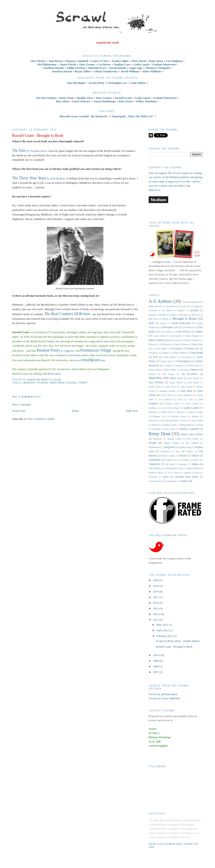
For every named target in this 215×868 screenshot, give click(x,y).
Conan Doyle (159, 336)
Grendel (167, 366)
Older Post (132, 411)
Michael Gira (159, 416)
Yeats (177, 473)
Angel (197, 306)
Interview (155, 378)
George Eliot (166, 361)
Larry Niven (167, 395)
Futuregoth (186, 357)
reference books (156, 481)
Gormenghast (183, 361)
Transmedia (155, 460)
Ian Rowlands (190, 374)
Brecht (166, 319)
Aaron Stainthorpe (104, 101)
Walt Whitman (155, 468)
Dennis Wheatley (192, 340)
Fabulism (153, 353)
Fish (155, 357)
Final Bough (196, 353)
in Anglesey (56, 351)
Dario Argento (192, 336)
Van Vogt (169, 464)
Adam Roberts (155, 306)
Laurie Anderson (185, 395)
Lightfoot (153, 408)
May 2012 (163, 625)
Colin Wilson (183, 332)
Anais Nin (185, 306)
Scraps (152, 443)
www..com (90, 360)
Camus (163, 323)
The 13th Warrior (184, 451)
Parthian (156, 425)
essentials (153, 477)
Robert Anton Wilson (192, 434)
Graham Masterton (165, 98)
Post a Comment (21, 404)
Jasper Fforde (176, 383)
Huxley (152, 374)
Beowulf (195, 315)
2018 (156, 591)
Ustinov (196, 460)
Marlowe (181, 412)
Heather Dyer (85, 98)
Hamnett (179, 366)
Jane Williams (156, 383)
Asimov (181, 310)
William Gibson (156, 473)
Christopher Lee (169, 327)
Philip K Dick (170, 425)
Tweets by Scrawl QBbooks (164, 698)
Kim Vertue (126, 101)
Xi (169, 473)
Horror (195, 370)
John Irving (186, 387)
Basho (173, 315)
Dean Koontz (174, 340)
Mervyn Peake (196, 412)
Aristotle (153, 310)
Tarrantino (165, 451)
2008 (156, 666)
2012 (156, 620)
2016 (156, 603)
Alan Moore (171, 306)
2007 (156, 672)
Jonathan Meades (167, 391)
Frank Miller (170, 357)
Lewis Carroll (192, 404)
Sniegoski (169, 447)
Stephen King (185, 447)
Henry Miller (170, 370)
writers (184, 481)
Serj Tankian (192, 443)
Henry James (155, 370)
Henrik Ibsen (193, 366)
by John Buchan (39, 178)
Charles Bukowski (181, 323)
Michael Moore (179, 416)
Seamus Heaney (172, 443)
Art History (167, 310)
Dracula (152, 344)
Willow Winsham (146, 101)
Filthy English (180, 353)
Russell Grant (124, 98)
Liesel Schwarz (82, 101)
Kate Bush (186, 391)
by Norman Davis (29, 151)
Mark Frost (167, 412)
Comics (199, 331)
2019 (156, 586)
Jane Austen (194, 378)
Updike (185, 460)
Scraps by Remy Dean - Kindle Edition (178, 641)
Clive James (166, 332)
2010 (156, 655)
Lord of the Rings (171, 408)
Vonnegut (183, 464)
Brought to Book (36, 383)
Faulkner (165, 353)
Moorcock (153, 421)
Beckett (184, 315)
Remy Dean (67, 98)
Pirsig (200, 425)
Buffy (152, 323)
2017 (156, 597)
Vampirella (154, 464)
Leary (180, 399)
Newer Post (19, 411)
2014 (156, 614)
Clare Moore (188, 327)
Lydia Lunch (143, 98)
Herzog (184, 370)
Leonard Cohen (172, 404)
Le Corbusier (165, 399)
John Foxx (171, 387)
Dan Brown (176, 336)
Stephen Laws (123, 64)
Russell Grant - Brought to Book (174, 647)
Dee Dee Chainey (47, 98)
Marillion (153, 412)
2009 (156, 661)
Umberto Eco (171, 460)
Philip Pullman (187, 425)
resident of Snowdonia (69, 355)
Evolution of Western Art (186, 349)
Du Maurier (165, 344)
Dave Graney (104, 98)
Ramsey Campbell (189, 429)
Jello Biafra (193, 383)
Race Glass (170, 429)
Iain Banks (169, 374)
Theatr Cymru (168, 456)
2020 (156, 580)
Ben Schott (63, 101)
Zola (197, 473)
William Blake (193, 468)
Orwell (184, 421)
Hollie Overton (76, 68)
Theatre (183, 456)
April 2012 (163, 630)
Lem (191, 399)
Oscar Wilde (197, 421)
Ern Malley (162, 349)
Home (76, 411)
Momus (195, 416)
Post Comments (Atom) (41, 419)
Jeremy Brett (155, 387)
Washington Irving (174, 468)
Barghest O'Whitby (157, 315)
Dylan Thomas (181, 344)
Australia (194, 310)
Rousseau (158, 439)
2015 (156, 608)
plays (166, 477)
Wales (195, 464)
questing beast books (186, 477)
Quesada (156, 429)
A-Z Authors (160, 301)
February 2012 (165, 636)
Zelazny (187, 473)
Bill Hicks (153, 319)
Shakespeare (154, 447)
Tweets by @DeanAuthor (163, 694)
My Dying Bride (169, 421)
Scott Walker (192, 439)
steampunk (172, 481)
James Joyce (176, 378)
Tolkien (195, 456)
